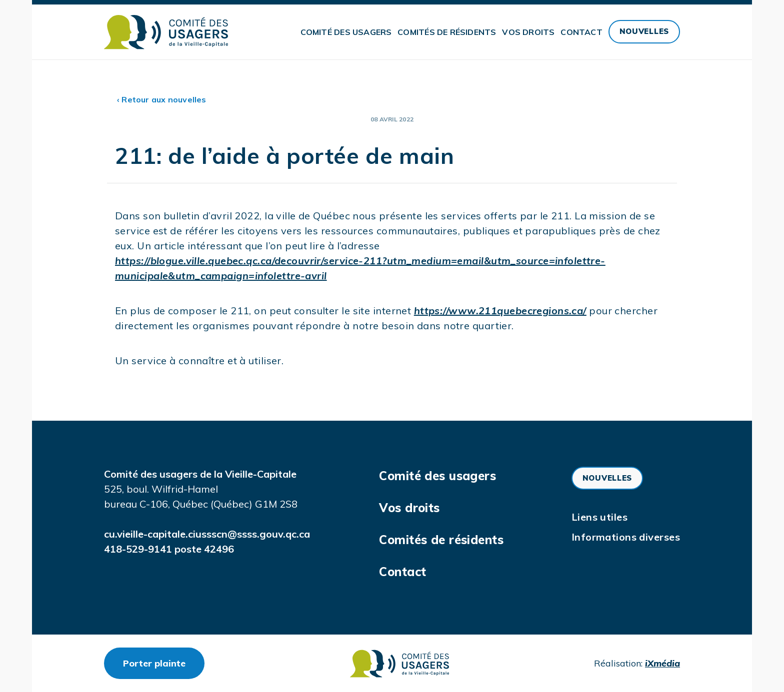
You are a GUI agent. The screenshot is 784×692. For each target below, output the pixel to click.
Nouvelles (644, 31)
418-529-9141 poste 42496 (169, 549)
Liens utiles (599, 517)
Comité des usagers (346, 32)
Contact (581, 32)
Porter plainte (164, 663)
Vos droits (528, 32)
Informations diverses (626, 537)
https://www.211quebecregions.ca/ (500, 311)
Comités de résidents (447, 32)
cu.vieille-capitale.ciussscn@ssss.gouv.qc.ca (207, 534)
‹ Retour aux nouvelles (162, 99)
